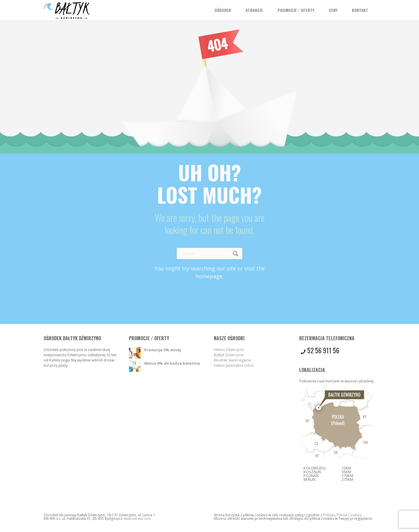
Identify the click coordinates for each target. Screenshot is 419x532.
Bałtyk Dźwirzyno (229, 355)
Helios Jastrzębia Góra (234, 365)
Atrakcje (254, 10)
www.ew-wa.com (137, 518)
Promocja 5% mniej (163, 350)
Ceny (333, 10)
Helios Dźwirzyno (229, 350)
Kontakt (360, 10)
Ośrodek (223, 10)
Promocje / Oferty (296, 10)
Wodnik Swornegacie (232, 360)
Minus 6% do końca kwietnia (172, 363)
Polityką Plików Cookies (342, 515)
